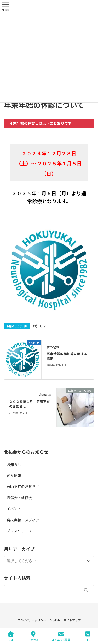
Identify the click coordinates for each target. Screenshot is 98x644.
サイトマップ (72, 620)
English (55, 620)
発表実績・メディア (23, 520)
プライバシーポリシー (32, 620)
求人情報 (14, 475)
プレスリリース (19, 531)
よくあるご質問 (61, 636)
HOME (11, 636)
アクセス (33, 636)
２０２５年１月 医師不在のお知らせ (30, 404)
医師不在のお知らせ (23, 486)
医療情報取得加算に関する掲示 (67, 356)
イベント (14, 509)
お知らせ (39, 326)
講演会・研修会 (19, 498)
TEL (88, 636)
